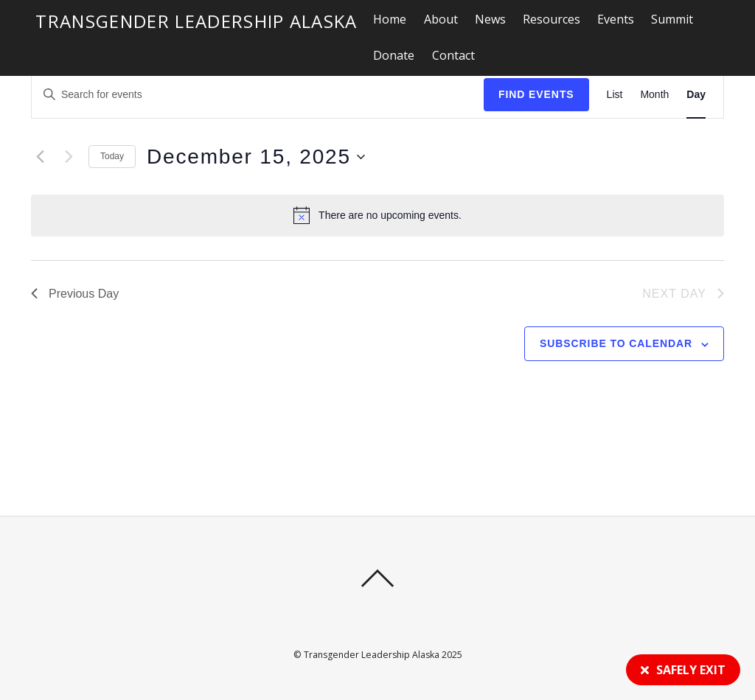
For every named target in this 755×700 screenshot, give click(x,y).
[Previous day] (40, 157)
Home (390, 19)
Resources (552, 19)
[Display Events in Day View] (696, 95)
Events (616, 19)
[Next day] (69, 157)
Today (112, 156)
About (441, 19)
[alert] (377, 215)
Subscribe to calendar (616, 343)
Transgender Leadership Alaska (372, 655)
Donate (394, 55)
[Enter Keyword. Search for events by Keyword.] (157, 95)
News (490, 19)
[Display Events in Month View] (654, 95)
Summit (672, 19)
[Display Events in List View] (615, 95)
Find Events (536, 94)
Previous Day (75, 294)
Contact (453, 55)
